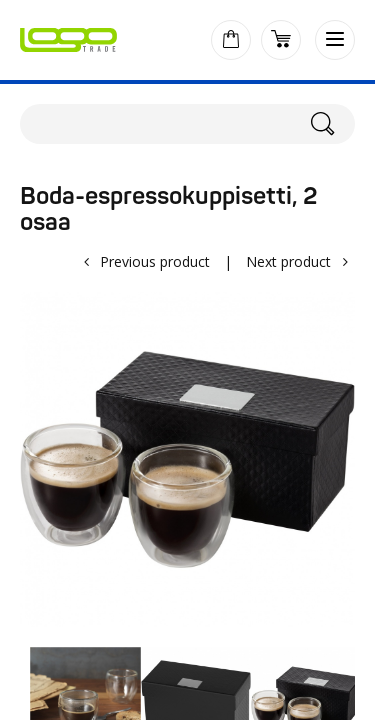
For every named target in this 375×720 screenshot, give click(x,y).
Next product (288, 261)
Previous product (155, 261)
